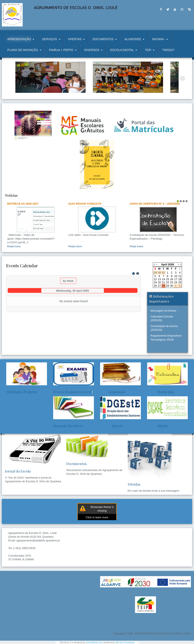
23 (172, 282)
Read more (14, 246)
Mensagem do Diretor (163, 311)
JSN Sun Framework (125, 642)
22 (167, 282)
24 (176, 282)
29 (167, 286)
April (164, 264)
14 (163, 279)
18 (180, 279)
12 (155, 279)
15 (167, 279)
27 (159, 286)
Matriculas (161, 392)
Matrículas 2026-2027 (23, 204)
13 (159, 279)
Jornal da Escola (18, 471)
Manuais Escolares (68, 426)
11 (180, 276)
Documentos (76, 464)
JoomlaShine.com (94, 642)
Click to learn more (97, 517)
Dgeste (112, 426)
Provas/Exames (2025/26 (72, 392)
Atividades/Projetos (22, 392)
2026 (171, 264)
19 (155, 282)
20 (159, 282)
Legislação (113, 392)
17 (176, 279)
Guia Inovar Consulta (85, 204)
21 (163, 282)
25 (180, 282)
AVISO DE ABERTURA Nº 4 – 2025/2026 (155, 204)
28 (163, 286)
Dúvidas (134, 484)
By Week (68, 281)
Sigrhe (158, 426)
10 (176, 276)
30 (172, 286)
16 (172, 279)
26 (155, 286)
